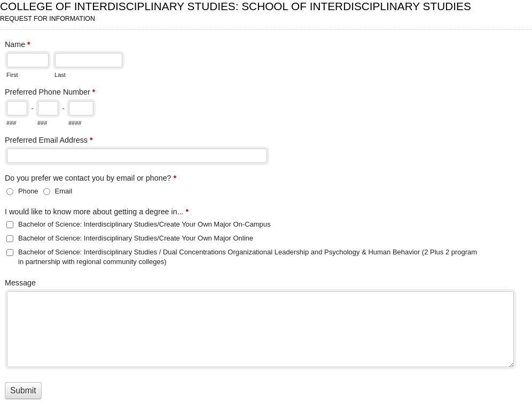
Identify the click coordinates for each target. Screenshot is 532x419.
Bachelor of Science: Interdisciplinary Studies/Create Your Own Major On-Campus (144, 224)
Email (64, 191)
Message (20, 283)
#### (75, 123)
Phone (28, 191)
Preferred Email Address (49, 141)
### (11, 123)
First (12, 75)
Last (60, 75)
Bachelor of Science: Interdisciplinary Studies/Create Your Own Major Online (136, 238)
